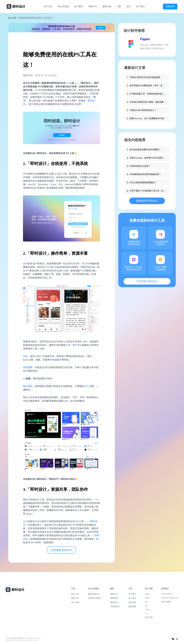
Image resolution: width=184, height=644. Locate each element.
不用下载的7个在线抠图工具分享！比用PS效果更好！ (148, 191)
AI (146, 613)
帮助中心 (93, 6)
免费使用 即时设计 (147, 201)
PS (146, 602)
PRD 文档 (75, 602)
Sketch (148, 598)
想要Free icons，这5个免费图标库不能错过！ (148, 118)
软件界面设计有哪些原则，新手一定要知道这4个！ (148, 86)
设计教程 (79, 6)
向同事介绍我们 (95, 598)
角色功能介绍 (94, 594)
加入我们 (132, 598)
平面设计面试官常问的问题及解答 (145, 77)
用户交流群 (166, 602)
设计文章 (12, 18)
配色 (87, 386)
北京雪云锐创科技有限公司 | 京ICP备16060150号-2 (23, 638)
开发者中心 (115, 606)
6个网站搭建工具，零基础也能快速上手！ (148, 94)
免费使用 (170, 6)
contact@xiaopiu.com (170, 598)
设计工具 (75, 594)
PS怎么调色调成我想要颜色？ (143, 183)
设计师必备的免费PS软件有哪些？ (145, 150)
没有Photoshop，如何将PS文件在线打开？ (148, 158)
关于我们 (140, 6)
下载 (119, 6)
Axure (147, 609)
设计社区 (48, 6)
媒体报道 (132, 606)
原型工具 (75, 598)
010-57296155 (167, 594)
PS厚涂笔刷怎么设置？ (140, 166)
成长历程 (132, 602)
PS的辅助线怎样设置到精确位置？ (145, 174)
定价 (128, 6)
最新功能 (107, 6)
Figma (145, 39)
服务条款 (114, 602)
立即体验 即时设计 (62, 550)
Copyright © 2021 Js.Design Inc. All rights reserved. (22, 640)
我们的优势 (63, 6)
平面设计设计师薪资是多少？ (143, 110)
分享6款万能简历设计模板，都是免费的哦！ (148, 102)
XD (146, 605)
